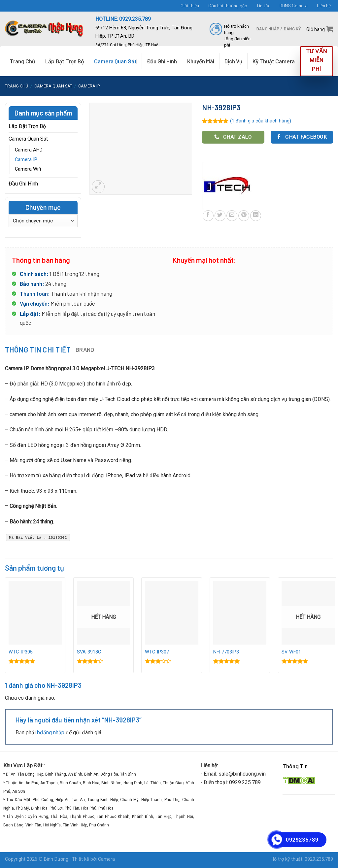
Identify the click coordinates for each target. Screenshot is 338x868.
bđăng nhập (51, 733)
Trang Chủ (22, 61)
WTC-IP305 (21, 652)
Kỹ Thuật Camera (274, 61)
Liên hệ (324, 5)
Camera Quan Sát (115, 61)
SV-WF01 (291, 652)
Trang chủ (17, 86)
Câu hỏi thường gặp (228, 5)
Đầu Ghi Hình (162, 61)
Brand (85, 350)
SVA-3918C (89, 652)
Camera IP (89, 86)
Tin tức (263, 5)
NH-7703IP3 (226, 652)
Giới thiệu (190, 5)
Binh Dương (56, 859)
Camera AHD (29, 150)
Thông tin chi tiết (38, 350)
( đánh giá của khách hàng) (261, 121)
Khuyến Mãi (201, 61)
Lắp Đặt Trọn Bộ (65, 61)
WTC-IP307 (157, 652)
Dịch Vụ (233, 61)
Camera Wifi (28, 169)
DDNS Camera (294, 5)
